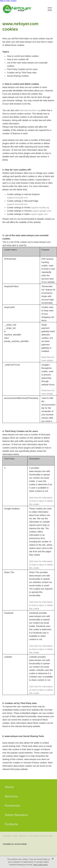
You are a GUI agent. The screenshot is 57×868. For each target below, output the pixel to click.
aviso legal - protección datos (41, 836)
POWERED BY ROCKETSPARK (15, 844)
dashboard (23, 836)
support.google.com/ (42, 211)
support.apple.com (39, 214)
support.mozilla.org (40, 208)
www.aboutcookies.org (30, 110)
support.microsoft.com (17, 198)
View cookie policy (41, 865)
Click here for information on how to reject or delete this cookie (41, 501)
